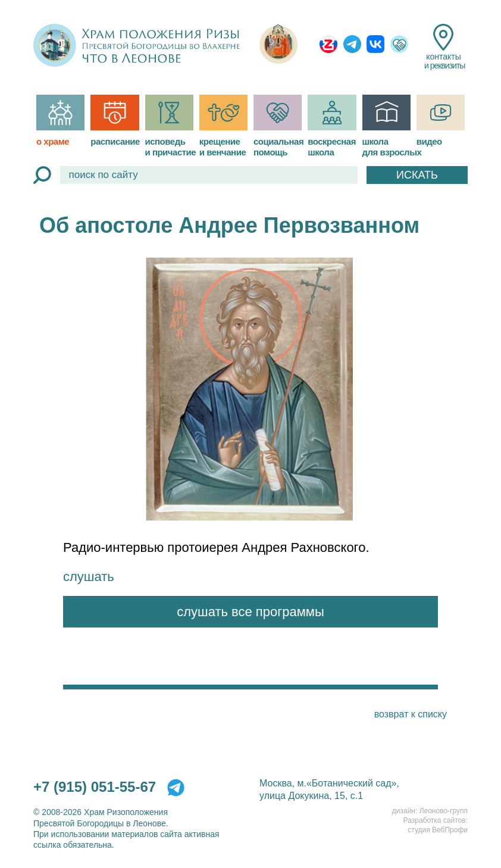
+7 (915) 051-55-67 (95, 787)
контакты (444, 47)
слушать (89, 577)
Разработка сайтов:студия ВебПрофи (436, 825)
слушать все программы (250, 612)
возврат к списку (411, 714)
